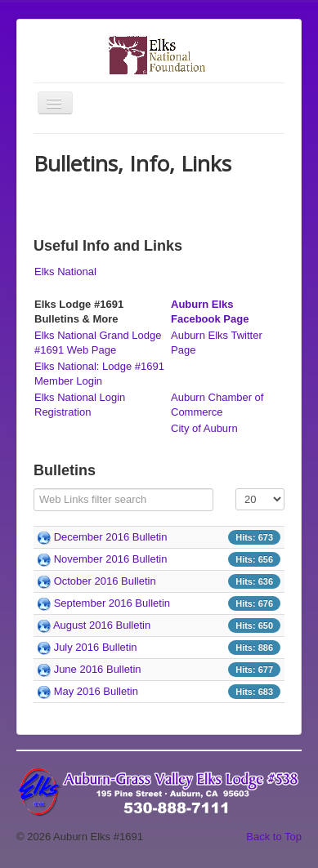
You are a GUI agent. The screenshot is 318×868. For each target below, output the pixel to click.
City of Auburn (204, 428)
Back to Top (274, 837)
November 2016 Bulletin (111, 559)
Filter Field (34, 489)
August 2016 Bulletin (102, 625)
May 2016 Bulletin (96, 691)
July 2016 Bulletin (96, 647)
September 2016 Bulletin (112, 603)
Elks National (65, 272)
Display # (236, 489)
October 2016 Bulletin (105, 581)
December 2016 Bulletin (111, 537)
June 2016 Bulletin (98, 669)
